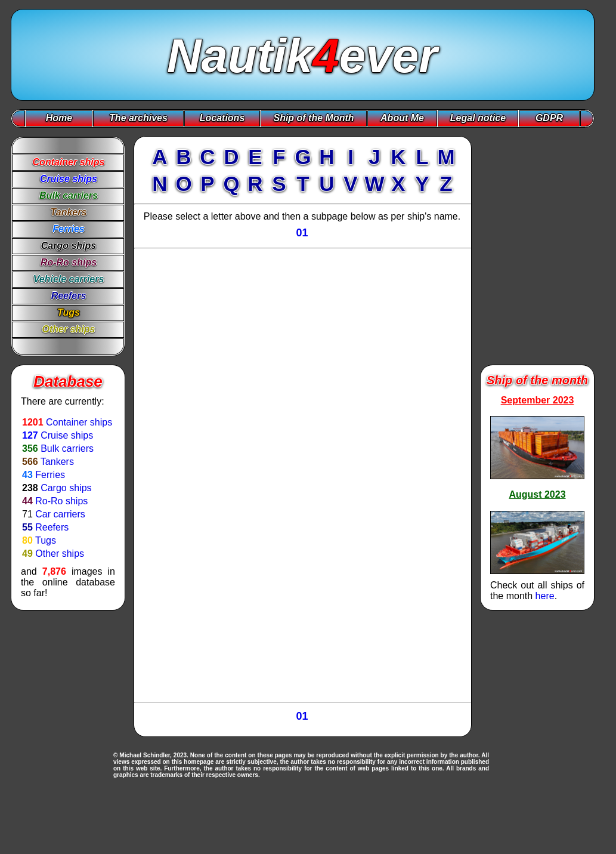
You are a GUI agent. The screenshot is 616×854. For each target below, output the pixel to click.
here (545, 596)
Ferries (50, 475)
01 (302, 233)
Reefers (52, 527)
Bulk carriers (67, 448)
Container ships (79, 422)
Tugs (46, 540)
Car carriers (60, 514)
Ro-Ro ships (61, 501)
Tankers (57, 462)
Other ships (60, 554)
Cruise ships (67, 435)
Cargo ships (66, 488)
